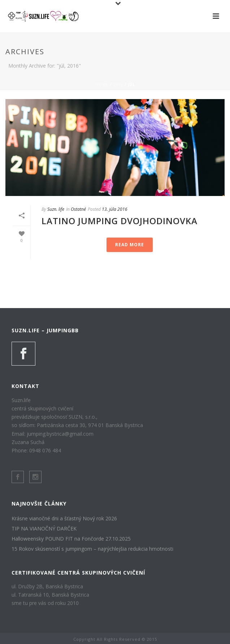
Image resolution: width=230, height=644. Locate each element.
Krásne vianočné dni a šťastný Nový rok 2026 (64, 519)
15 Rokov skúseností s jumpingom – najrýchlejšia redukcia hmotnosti (92, 549)
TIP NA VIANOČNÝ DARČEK (44, 529)
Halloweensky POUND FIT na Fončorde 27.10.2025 (71, 539)
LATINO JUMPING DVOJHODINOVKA (120, 221)
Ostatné (78, 209)
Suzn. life (56, 209)
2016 (118, 85)
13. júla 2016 (115, 209)
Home (102, 85)
